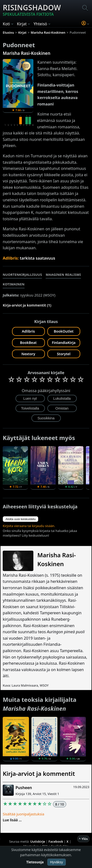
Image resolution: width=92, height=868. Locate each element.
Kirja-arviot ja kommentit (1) (27, 305)
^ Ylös (83, 839)
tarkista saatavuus (38, 258)
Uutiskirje (38, 841)
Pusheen (24, 788)
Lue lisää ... (12, 820)
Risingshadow (32, 10)
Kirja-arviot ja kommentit (39, 773)
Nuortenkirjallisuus (22, 275)
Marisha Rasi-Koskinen (26, 53)
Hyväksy (57, 862)
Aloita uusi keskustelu (20, 519)
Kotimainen (14, 284)
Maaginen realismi (63, 275)
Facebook (56, 841)
